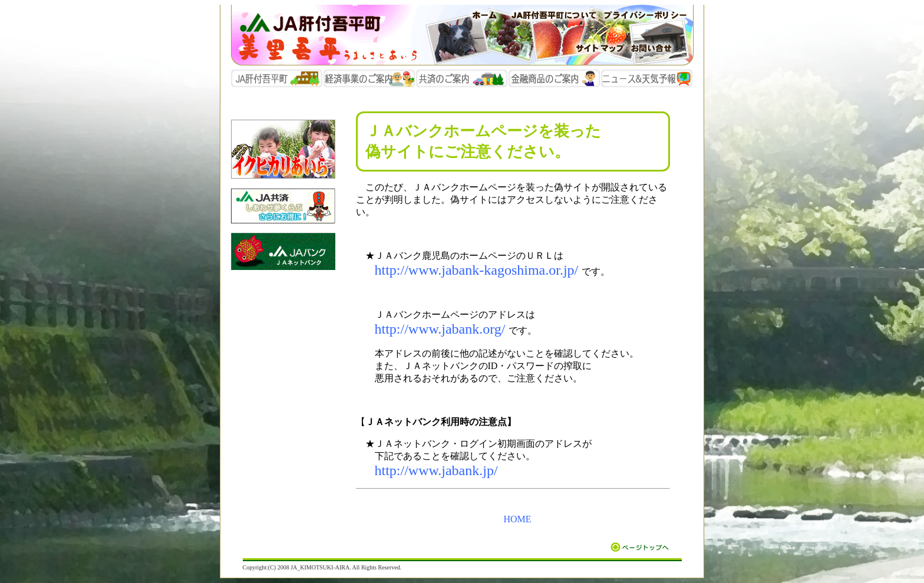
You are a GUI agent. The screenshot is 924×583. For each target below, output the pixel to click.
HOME (517, 519)
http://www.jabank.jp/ (436, 470)
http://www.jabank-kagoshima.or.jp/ (477, 270)
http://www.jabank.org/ (440, 329)
